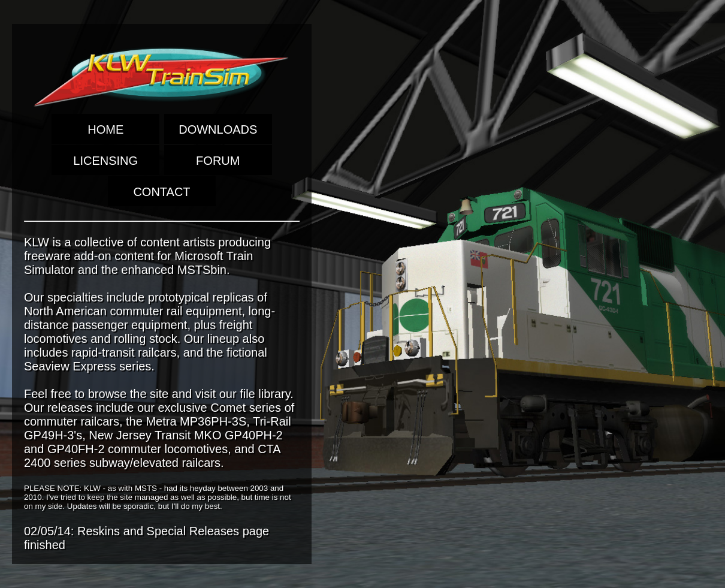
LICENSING (105, 161)
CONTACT (161, 192)
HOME (105, 129)
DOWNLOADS (218, 129)
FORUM (218, 161)
